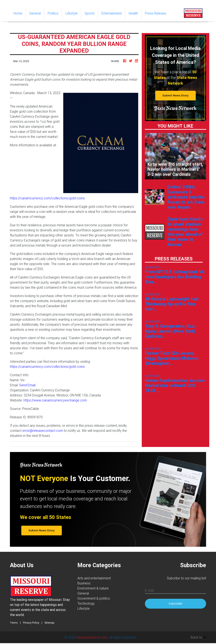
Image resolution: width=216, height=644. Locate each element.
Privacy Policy (31, 623)
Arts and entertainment (94, 578)
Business (84, 583)
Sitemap (49, 623)
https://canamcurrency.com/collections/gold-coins (47, 198)
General (35, 13)
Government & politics (94, 598)
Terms (14, 623)
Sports (90, 13)
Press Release (156, 13)
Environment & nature (93, 588)
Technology (86, 603)
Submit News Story (175, 95)
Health (133, 13)
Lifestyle (72, 13)
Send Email (27, 385)
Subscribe (175, 604)
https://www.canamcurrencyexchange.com (55, 400)
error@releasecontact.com (43, 431)
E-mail (149, 590)
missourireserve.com (92, 637)
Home (20, 13)
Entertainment (112, 13)
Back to (198, 637)
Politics (53, 13)
